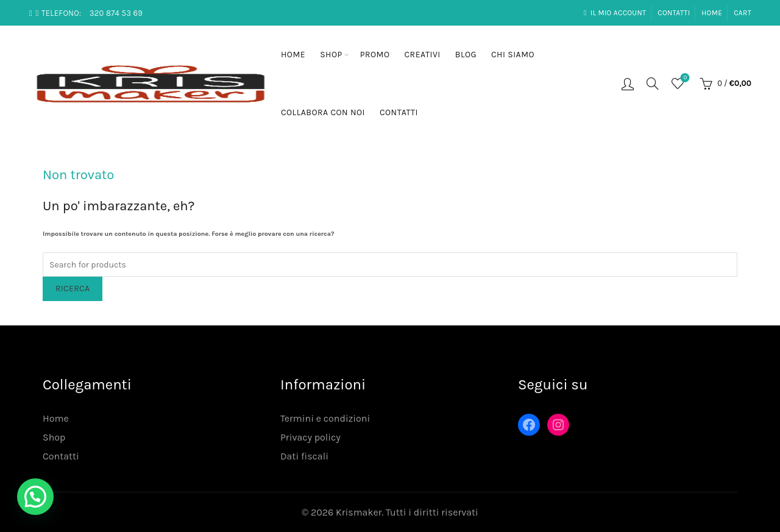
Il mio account (615, 13)
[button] (35, 497)
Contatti (674, 13)
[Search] (653, 83)
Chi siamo (513, 55)
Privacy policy (310, 437)
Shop (331, 55)
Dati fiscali (304, 456)
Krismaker (359, 512)
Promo (375, 55)
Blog (466, 55)
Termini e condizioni (325, 418)
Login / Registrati (628, 83)
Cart (743, 13)
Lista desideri (684, 78)
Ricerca (73, 289)
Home (712, 13)
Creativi (423, 55)
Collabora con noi (323, 112)
